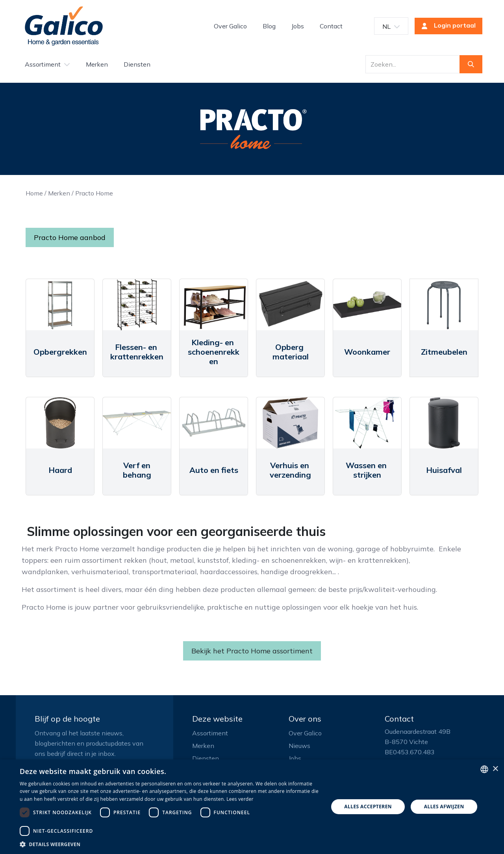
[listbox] (484, 769)
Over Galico (305, 733)
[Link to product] (60, 305)
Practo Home (94, 193)
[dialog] (252, 807)
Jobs (295, 758)
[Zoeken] (471, 64)
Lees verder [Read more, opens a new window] (240, 799)
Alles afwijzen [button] (444, 807)
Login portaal (446, 26)
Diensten (206, 758)
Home (34, 193)
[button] (170, 844)
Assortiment (210, 733)
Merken (59, 193)
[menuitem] (230, 26)
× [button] (495, 769)
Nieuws (299, 746)
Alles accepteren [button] (368, 807)
